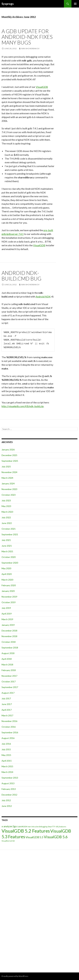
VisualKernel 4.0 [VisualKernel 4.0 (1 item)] (8, 841)
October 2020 (9, 557)
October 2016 (9, 727)
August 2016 (8, 738)
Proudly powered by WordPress (15, 976)
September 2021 (10, 534)
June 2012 (7, 806)
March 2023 (7, 512)
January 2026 (8, 450)
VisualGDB (42, 87)
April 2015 (7, 761)
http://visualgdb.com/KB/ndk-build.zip (23, 406)
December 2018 (9, 631)
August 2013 (8, 783)
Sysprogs (8, 4)
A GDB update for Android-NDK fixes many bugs (27, 37)
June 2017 (7, 704)
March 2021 (7, 551)
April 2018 (7, 659)
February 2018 (9, 670)
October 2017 (9, 681)
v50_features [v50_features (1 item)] (61, 827)
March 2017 (7, 715)
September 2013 (10, 778)
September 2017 (10, 687)
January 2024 (8, 483)
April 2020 (7, 574)
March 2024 (7, 478)
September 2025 (10, 461)
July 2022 (6, 517)
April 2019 (7, 614)
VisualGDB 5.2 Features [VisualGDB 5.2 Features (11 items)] (26, 831)
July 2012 (6, 800)
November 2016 (9, 721)
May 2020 (6, 568)
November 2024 (9, 472)
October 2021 (9, 529)
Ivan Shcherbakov (30, 48)
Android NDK (43, 296)
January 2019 (8, 625)
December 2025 (9, 455)
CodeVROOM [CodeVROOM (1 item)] (22, 827)
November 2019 (9, 597)
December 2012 (9, 795)
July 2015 (6, 749)
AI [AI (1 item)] (2, 827)
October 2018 (9, 642)
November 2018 (9, 636)
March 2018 (7, 665)
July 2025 (6, 467)
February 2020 (9, 585)
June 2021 (7, 546)
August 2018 (8, 653)
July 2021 (6, 540)
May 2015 (6, 755)
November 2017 (9, 676)
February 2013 (9, 789)
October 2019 (9, 602)
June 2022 (7, 523)
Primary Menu (75, 4)
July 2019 (6, 608)
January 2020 (8, 591)
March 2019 (7, 619)
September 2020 (10, 563)
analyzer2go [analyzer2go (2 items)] (10, 826)
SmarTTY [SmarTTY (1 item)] (52, 827)
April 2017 (7, 710)
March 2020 (7, 580)
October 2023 (9, 495)
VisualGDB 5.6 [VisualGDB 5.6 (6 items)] (56, 837)
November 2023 (9, 489)
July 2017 (6, 698)
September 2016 (10, 732)
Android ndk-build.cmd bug (21, 276)
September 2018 (10, 648)
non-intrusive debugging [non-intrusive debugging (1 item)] (38, 827)
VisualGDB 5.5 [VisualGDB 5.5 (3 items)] (34, 837)
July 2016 (6, 744)
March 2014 (7, 772)
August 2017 (8, 693)
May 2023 (6, 506)
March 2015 (7, 766)
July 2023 (6, 500)
